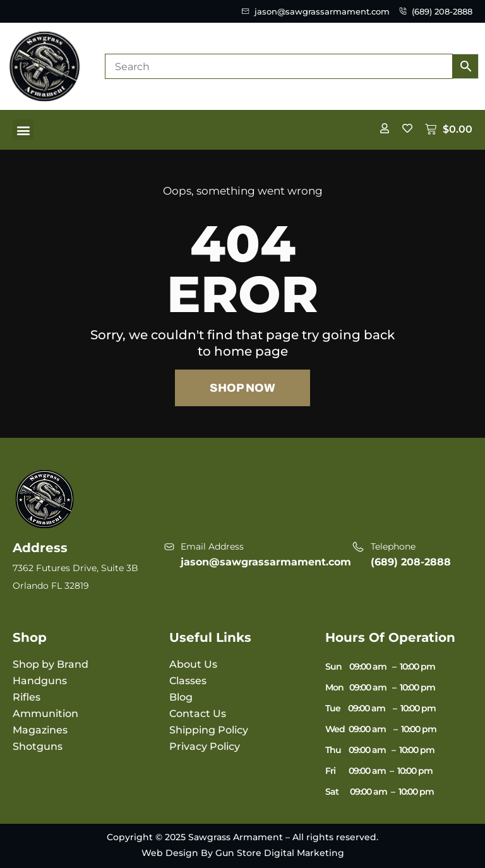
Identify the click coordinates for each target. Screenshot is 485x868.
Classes (188, 681)
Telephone (393, 546)
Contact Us (198, 714)
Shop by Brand (51, 664)
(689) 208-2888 (411, 562)
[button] (23, 130)
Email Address (212, 546)
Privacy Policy (205, 746)
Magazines (40, 730)
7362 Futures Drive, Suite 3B (75, 568)
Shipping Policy (209, 730)
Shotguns (38, 746)
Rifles (27, 697)
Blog (181, 697)
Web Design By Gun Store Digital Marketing (243, 853)
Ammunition (45, 714)
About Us (193, 664)
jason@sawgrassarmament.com (266, 562)
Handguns (40, 681)
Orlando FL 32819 (51, 586)
